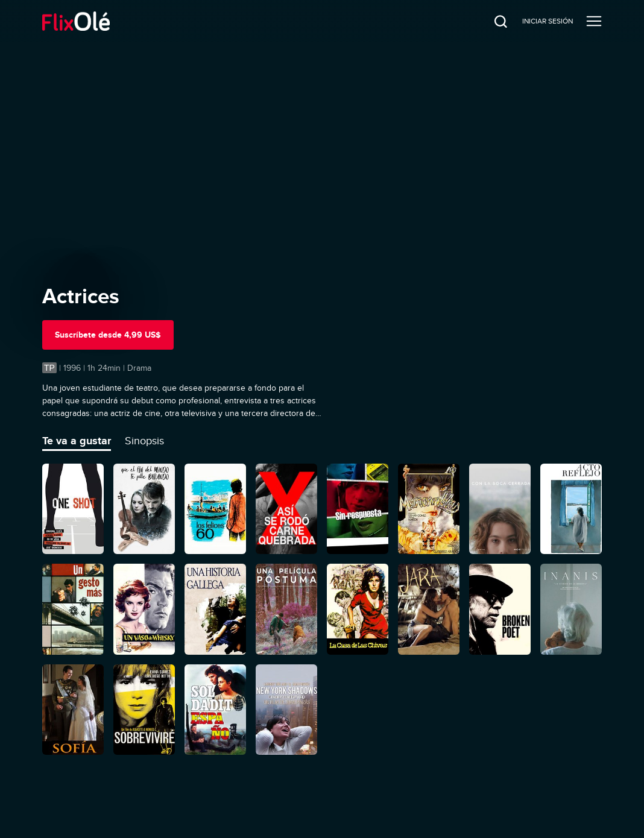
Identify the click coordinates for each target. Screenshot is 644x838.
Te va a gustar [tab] (77, 441)
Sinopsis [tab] (144, 441)
